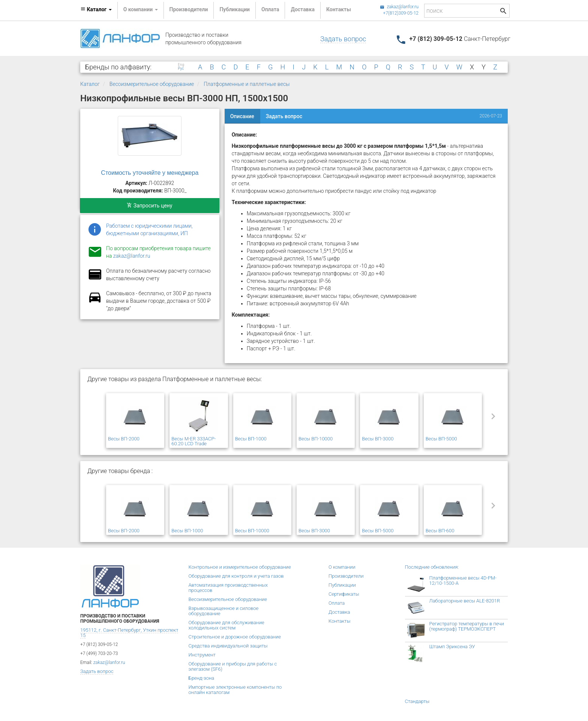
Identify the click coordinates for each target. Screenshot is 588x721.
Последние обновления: (432, 567)
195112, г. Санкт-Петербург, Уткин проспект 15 (129, 633)
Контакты (339, 9)
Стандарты (417, 701)
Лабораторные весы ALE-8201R (465, 601)
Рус (181, 69)
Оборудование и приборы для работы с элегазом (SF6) (233, 666)
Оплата (270, 9)
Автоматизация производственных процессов (228, 588)
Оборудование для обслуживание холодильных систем (226, 625)
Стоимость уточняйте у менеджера (150, 173)
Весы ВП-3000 (378, 439)
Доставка (302, 9)
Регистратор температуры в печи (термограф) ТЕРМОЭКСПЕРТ (467, 626)
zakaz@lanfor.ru (399, 7)
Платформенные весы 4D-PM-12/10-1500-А (463, 581)
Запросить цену (149, 206)
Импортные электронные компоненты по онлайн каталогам (235, 690)
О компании (342, 567)
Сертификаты (344, 594)
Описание (242, 116)
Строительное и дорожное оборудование (235, 637)
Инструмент (202, 655)
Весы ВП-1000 (251, 439)
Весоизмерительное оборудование (152, 84)
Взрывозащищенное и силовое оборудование (224, 611)
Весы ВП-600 (440, 531)
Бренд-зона (202, 678)
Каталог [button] (96, 9)
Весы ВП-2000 (124, 439)
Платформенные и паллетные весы (247, 84)
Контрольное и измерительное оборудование (240, 567)
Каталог (90, 84)
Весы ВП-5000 (441, 439)
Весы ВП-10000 (316, 439)
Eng (181, 65)
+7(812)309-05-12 (401, 13)
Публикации (235, 9)
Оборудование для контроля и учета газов (236, 576)
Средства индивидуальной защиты (228, 646)
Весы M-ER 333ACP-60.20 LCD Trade (193, 441)
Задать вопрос (343, 39)
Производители (189, 9)
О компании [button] (141, 9)
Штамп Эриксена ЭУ (452, 647)
